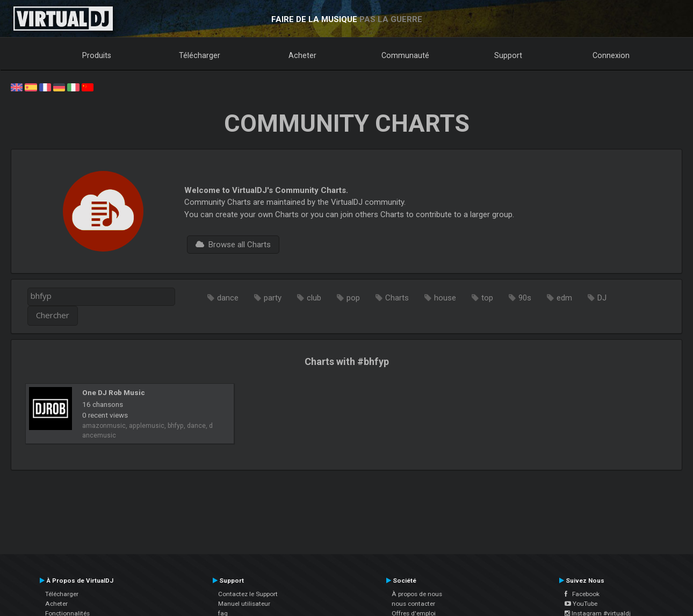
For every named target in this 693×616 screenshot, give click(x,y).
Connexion (611, 55)
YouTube (581, 604)
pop (353, 298)
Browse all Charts (233, 245)
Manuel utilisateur (244, 604)
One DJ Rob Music (114, 392)
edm (564, 298)
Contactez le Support (248, 594)
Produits (97, 55)
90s (525, 298)
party (273, 298)
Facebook (582, 594)
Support (508, 55)
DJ (602, 298)
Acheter (302, 55)
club (314, 298)
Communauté (405, 55)
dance (228, 298)
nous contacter (413, 604)
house (445, 298)
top (487, 298)
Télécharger (200, 55)
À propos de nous (417, 594)
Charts (397, 298)
